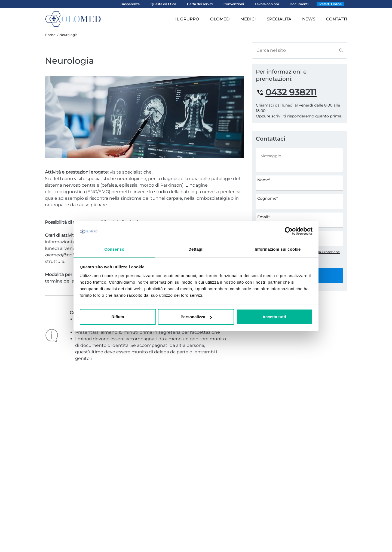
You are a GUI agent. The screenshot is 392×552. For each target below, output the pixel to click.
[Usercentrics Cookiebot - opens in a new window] (289, 231)
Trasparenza (130, 4)
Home (50, 35)
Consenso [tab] (114, 249)
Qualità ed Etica (163, 4)
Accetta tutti (274, 317)
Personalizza (196, 317)
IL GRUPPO (187, 19)
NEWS (309, 19)
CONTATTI (337, 19)
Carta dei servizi (200, 4)
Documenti (299, 4)
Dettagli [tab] (196, 249)
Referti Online (330, 4)
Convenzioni (234, 4)
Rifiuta (118, 317)
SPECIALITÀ (279, 19)
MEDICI (248, 19)
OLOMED (220, 19)
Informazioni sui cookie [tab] (278, 249)
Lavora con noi (267, 4)
